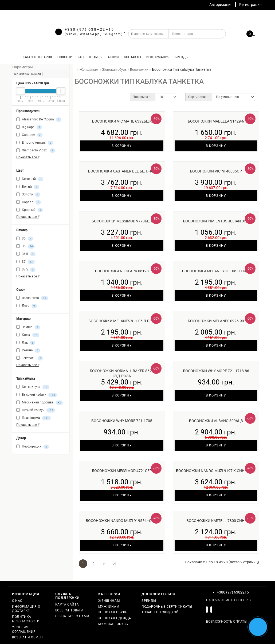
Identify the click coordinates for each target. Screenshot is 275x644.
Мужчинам (109, 607)
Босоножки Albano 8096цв (216, 421)
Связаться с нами (72, 616)
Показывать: (143, 97)
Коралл (29, 202)
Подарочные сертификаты (167, 607)
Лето (27, 306)
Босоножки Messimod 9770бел (122, 221)
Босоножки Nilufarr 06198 (122, 271)
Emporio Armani (35, 143)
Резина (28, 351)
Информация (158, 57)
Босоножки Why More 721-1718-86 (216, 371)
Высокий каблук (37, 395)
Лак (26, 343)
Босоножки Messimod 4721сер (122, 471)
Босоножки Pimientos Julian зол (216, 221)
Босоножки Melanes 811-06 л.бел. (122, 321)
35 (25, 239)
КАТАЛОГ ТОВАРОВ (36, 57)
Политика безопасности (26, 619)
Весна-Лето (32, 298)
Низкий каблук (36, 410)
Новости (65, 57)
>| (114, 564)
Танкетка (36, 74)
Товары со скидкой (160, 612)
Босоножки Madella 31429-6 (216, 121)
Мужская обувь (113, 624)
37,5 (26, 270)
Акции (113, 57)
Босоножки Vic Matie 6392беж (122, 121)
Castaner (29, 135)
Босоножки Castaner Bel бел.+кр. (122, 171)
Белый (28, 187)
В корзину (122, 146)
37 (25, 262)
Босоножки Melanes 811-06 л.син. (216, 271)
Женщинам (109, 601)
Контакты (132, 57)
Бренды (181, 57)
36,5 (26, 254)
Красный (30, 210)
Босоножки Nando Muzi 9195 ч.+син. (122, 521)
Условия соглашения (24, 629)
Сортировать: (199, 97)
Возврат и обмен (27, 637)
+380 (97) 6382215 (233, 592)
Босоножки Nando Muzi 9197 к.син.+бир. (216, 471)
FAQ (81, 57)
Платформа (34, 418)
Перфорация (33, 447)
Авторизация (221, 5)
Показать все (28, 157)
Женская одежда (115, 618)
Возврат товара (69, 610)
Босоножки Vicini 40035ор (216, 171)
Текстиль (30, 358)
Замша (28, 327)
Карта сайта (67, 604)
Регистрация (250, 5)
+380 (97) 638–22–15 (89, 29)
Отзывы (96, 57)
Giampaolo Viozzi (36, 151)
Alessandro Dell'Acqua (39, 120)
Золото (28, 195)
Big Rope (29, 127)
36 (25, 246)
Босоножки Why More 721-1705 (122, 421)
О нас (17, 601)
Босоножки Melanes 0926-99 (216, 321)
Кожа (28, 335)
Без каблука (33, 387)
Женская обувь (113, 612)
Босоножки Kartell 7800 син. (216, 521)
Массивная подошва (40, 403)
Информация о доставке (26, 609)
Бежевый (30, 179)
